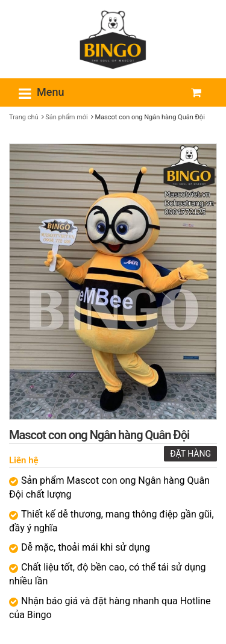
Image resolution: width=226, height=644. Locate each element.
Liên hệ (24, 460)
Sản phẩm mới (67, 117)
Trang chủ (24, 117)
